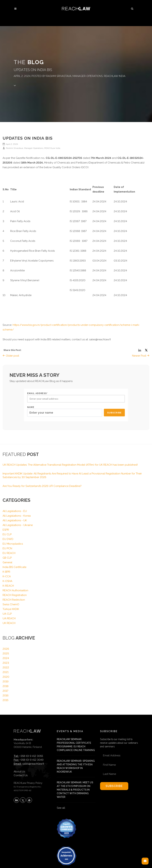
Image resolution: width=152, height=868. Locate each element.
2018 (6, 686)
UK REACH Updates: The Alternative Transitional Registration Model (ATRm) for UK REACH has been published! (70, 465)
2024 (6, 658)
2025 (6, 654)
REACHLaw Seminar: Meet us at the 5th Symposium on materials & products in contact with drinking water (75, 790)
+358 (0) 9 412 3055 (31, 756)
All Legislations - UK (15, 520)
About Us (19, 772)
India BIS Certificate (14, 567)
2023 (6, 663)
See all (61, 808)
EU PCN (7, 548)
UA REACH (9, 618)
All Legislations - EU (15, 511)
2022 (6, 668)
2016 (6, 696)
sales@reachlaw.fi (33, 764)
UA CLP (7, 614)
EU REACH (9, 553)
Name (65, 411)
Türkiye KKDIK (11, 609)
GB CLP (7, 558)
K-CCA (7, 576)
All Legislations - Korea (17, 516)
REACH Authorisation (15, 590)
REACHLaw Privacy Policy (28, 783)
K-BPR (6, 572)
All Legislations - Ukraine (18, 525)
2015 (5, 700)
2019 (6, 682)
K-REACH (8, 586)
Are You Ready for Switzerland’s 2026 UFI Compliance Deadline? (42, 486)
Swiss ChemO (11, 604)
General (7, 562)
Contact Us (21, 775)
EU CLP (7, 534)
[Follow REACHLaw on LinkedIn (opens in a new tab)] (16, 800)
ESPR (6, 530)
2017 (5, 691)
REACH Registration (15, 595)
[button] (132, 8)
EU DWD (8, 539)
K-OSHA (7, 581)
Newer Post (141, 356)
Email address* (76, 397)
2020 (6, 677)
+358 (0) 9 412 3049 (32, 760)
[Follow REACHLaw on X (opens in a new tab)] (23, 800)
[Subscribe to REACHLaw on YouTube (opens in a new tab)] (29, 800)
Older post (11, 356)
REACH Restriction (14, 600)
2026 (6, 649)
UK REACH (9, 623)
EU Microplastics (13, 544)
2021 (6, 672)
